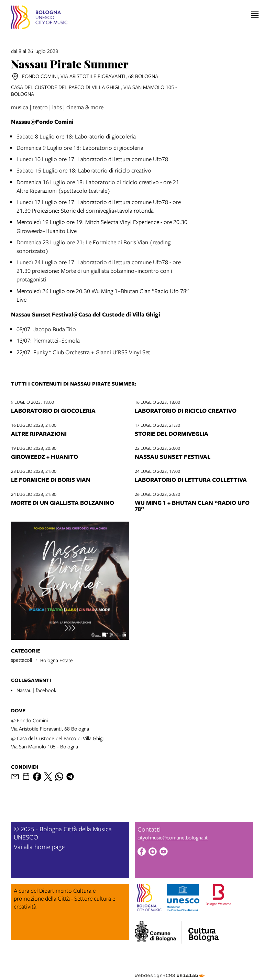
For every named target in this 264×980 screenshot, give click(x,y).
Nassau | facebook (36, 690)
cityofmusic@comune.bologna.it (173, 837)
